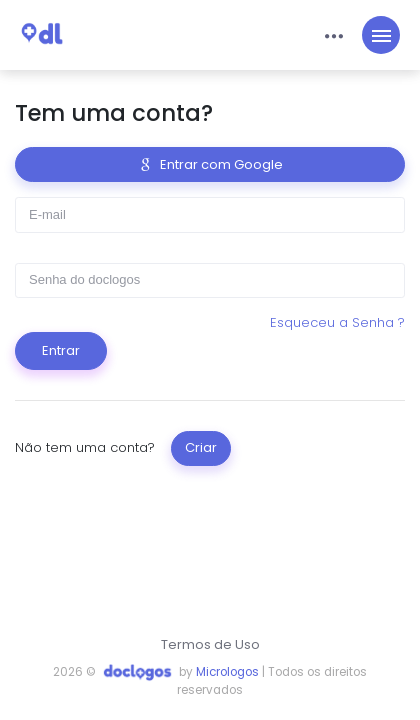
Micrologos (227, 672)
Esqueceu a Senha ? (337, 322)
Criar (201, 447)
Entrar (61, 350)
